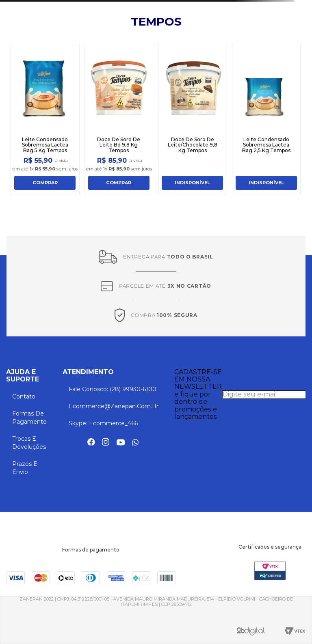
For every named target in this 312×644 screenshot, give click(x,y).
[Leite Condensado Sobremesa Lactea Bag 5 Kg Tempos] (45, 119)
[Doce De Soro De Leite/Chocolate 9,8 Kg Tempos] (193, 119)
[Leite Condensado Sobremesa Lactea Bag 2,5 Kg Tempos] (266, 119)
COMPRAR (45, 183)
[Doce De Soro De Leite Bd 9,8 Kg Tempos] (119, 119)
